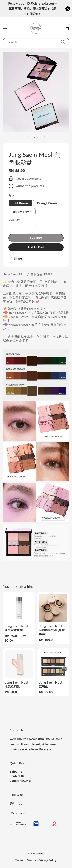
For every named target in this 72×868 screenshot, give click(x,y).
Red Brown (20, 203)
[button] (5, 29)
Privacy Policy (48, 860)
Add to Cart (36, 247)
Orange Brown (47, 203)
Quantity (14, 220)
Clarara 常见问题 (20, 781)
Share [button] (15, 258)
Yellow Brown (22, 212)
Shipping (16, 771)
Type (12, 195)
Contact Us (17, 776)
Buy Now (36, 238)
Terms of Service (26, 860)
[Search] (63, 42)
